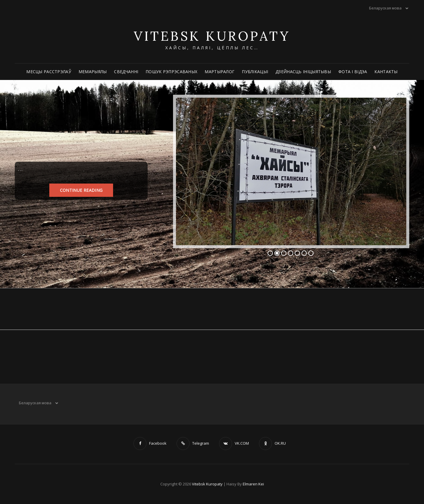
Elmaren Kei (253, 484)
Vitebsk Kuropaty (212, 36)
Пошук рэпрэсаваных (171, 72)
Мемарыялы (93, 72)
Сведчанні (126, 72)
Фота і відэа (353, 72)
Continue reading (81, 190)
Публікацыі (255, 72)
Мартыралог (220, 72)
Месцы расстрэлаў (49, 72)
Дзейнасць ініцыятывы (303, 72)
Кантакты (386, 72)
